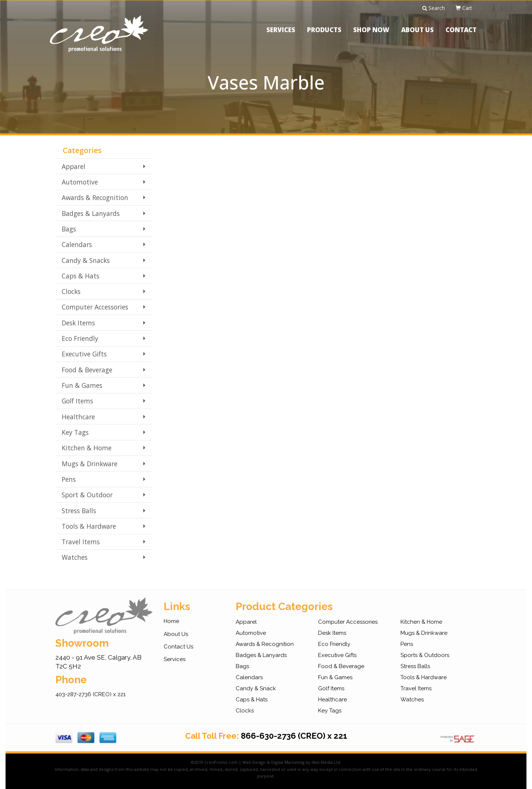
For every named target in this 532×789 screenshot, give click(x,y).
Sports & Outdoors (425, 655)
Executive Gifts (84, 354)
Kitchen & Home (87, 448)
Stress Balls (79, 511)
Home (171, 621)
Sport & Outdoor (87, 495)
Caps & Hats (81, 276)
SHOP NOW (371, 35)
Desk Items (78, 323)
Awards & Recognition (95, 197)
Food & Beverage (87, 370)
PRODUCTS (324, 35)
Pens (69, 479)
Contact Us (178, 647)
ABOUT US (417, 35)
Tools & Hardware (89, 526)
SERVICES (281, 35)
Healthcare (78, 417)
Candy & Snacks (86, 260)
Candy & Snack (256, 688)
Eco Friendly (80, 338)
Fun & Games (82, 385)
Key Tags (75, 432)
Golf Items (77, 401)
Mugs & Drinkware (90, 464)
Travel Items (81, 542)
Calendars (77, 244)
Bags (69, 229)
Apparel (74, 166)
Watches (75, 557)
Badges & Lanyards (91, 213)
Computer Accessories (95, 307)
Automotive (80, 182)
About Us (176, 634)
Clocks (71, 291)
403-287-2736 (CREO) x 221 (91, 694)
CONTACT (461, 35)
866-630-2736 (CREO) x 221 (294, 736)
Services (175, 659)
